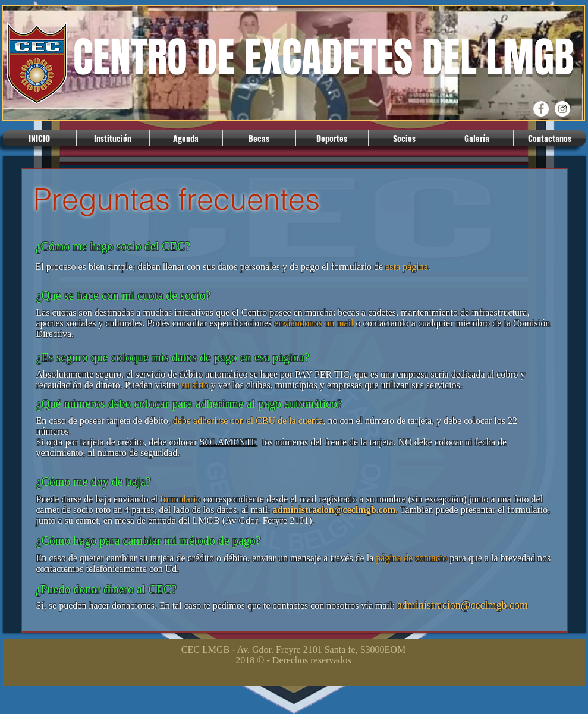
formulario (180, 499)
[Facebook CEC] (541, 109)
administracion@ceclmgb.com (334, 510)
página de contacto (411, 558)
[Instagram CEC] (562, 109)
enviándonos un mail (314, 323)
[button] (113, 138)
